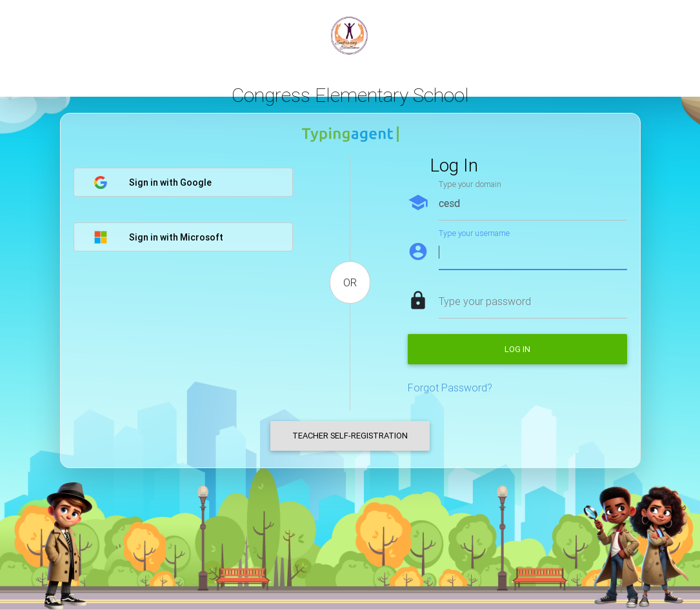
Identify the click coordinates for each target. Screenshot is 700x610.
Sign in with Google (153, 182)
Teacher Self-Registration (350, 436)
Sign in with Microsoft (158, 237)
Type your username (474, 233)
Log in (517, 349)
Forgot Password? (450, 388)
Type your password (485, 301)
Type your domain (470, 184)
